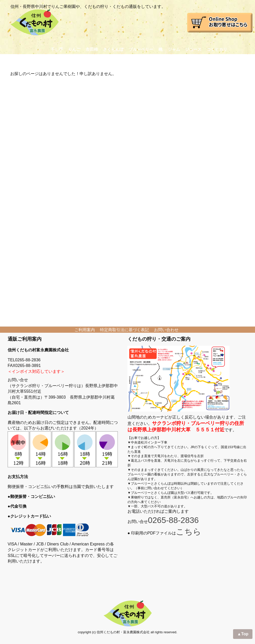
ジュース (193, 49)
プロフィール (101, 59)
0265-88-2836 (173, 520)
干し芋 (57, 49)
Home (10, 59)
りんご (74, 49)
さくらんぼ (113, 49)
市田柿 (92, 49)
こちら (189, 532)
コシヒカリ (217, 49)
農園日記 (131, 59)
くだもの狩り (68, 59)
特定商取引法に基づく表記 (124, 330)
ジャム (174, 49)
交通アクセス (199, 59)
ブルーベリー (141, 49)
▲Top (243, 634)
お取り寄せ (36, 59)
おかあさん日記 (163, 59)
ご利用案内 (85, 330)
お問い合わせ (232, 59)
